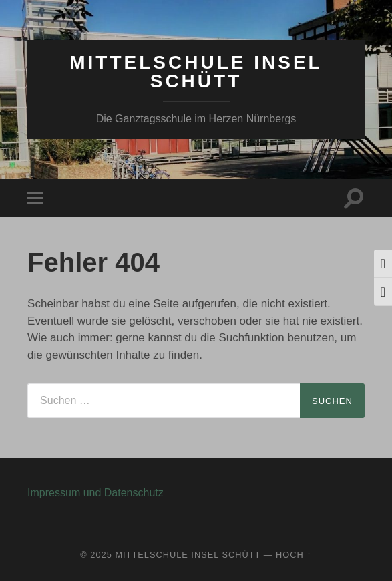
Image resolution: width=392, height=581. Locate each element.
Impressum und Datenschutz (95, 493)
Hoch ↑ (294, 555)
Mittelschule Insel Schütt (196, 72)
